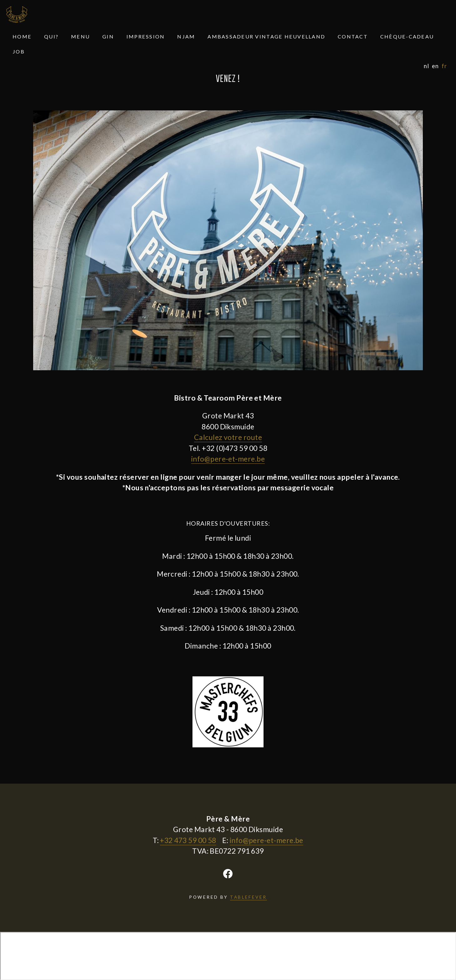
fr (444, 66)
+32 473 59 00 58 (188, 840)
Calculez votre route (228, 437)
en (435, 66)
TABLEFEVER (248, 897)
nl (426, 66)
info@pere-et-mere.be (228, 459)
